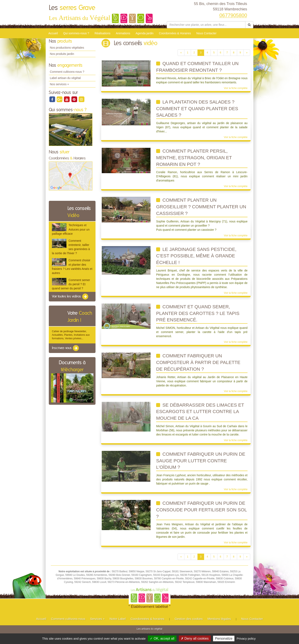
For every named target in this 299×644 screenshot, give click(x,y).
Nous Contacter (206, 33)
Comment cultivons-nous (68, 619)
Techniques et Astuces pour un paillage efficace (71, 229)
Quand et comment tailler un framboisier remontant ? (197, 67)
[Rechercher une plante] (206, 25)
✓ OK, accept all (162, 638)
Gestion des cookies (189, 619)
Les (72, 8)
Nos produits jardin (62, 54)
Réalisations (102, 33)
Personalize (224, 638)
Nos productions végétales (67, 48)
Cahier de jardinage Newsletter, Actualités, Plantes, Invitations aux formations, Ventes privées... (71, 335)
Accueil (53, 33)
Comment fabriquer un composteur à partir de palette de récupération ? (198, 362)
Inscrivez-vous (66, 348)
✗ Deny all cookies (195, 638)
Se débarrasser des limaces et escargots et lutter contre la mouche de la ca (200, 412)
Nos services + (59, 84)
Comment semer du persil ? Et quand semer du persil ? (71, 284)
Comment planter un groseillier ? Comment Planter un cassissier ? (201, 207)
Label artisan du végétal (65, 78)
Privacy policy (246, 638)
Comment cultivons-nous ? (67, 72)
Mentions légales (219, 619)
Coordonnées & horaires (148, 619)
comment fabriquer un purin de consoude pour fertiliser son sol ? (202, 510)
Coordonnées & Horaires (175, 33)
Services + (97, 619)
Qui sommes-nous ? (76, 33)
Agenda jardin (145, 33)
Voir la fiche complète (236, 88)
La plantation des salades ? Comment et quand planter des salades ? (197, 109)
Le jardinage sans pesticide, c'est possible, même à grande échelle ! (196, 256)
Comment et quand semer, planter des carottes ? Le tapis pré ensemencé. (198, 313)
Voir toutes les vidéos (70, 297)
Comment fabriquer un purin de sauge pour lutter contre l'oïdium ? (201, 461)
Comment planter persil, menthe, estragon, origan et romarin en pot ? (194, 158)
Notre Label (118, 619)
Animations (123, 33)
